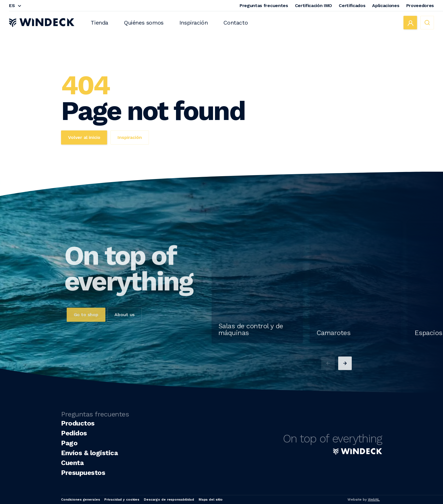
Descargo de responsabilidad (169, 499)
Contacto (236, 23)
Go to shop (86, 325)
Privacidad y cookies (122, 499)
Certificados (352, 6)
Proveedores (420, 6)
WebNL (374, 499)
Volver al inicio (84, 137)
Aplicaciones (386, 6)
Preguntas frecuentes (264, 6)
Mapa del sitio (211, 499)
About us (125, 325)
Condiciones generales (80, 499)
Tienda (99, 23)
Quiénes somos (144, 23)
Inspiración (194, 23)
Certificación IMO (314, 6)
